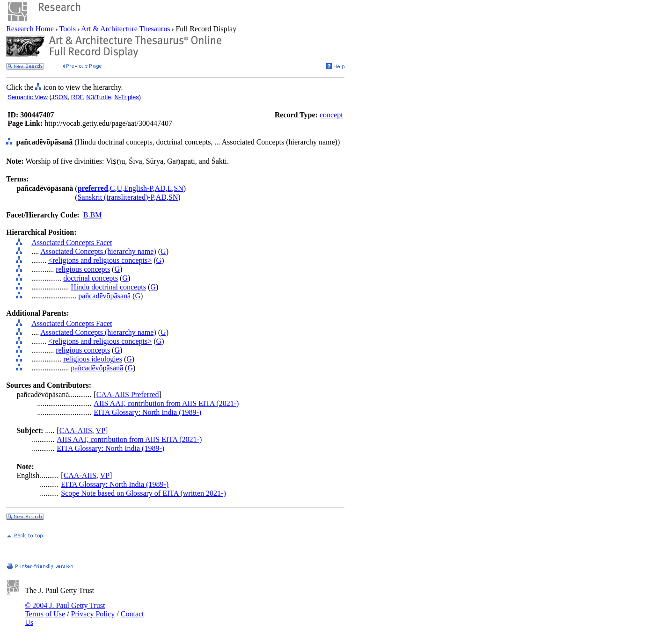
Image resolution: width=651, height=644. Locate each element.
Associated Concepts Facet (72, 242)
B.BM (93, 215)
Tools (68, 29)
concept (331, 115)
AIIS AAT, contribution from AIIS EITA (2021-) (166, 403)
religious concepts (83, 269)
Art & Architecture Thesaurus (126, 29)
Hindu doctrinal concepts (108, 287)
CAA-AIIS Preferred (128, 394)
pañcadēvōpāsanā (104, 296)
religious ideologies (93, 359)
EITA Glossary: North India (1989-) (147, 412)
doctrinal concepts (91, 278)
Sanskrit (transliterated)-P (116, 197)
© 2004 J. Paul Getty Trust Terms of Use (65, 610)
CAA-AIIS (76, 431)
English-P (138, 188)
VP (101, 431)
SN (178, 188)
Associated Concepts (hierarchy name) (98, 251)
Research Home (31, 29)
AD (160, 188)
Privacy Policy (93, 614)
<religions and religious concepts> (100, 260)
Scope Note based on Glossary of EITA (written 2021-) (143, 493)
